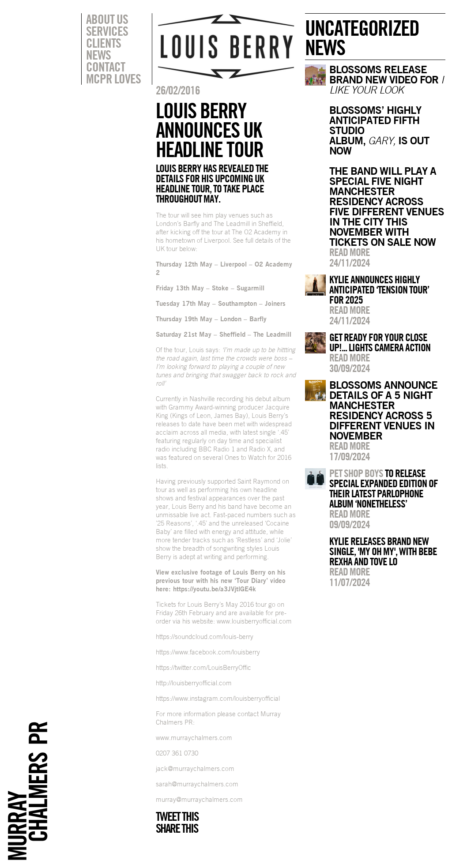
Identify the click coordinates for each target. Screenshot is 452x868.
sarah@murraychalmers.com (197, 784)
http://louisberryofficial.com (194, 683)
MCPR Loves (113, 79)
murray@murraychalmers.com (199, 799)
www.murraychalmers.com (194, 738)
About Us (107, 19)
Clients (104, 43)
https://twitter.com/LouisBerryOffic (203, 667)
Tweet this (177, 816)
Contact (105, 67)
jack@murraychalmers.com (195, 768)
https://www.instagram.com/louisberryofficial (218, 698)
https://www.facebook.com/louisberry (208, 652)
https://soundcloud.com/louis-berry (205, 637)
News (98, 55)
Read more (350, 252)
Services (107, 31)
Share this (177, 828)
